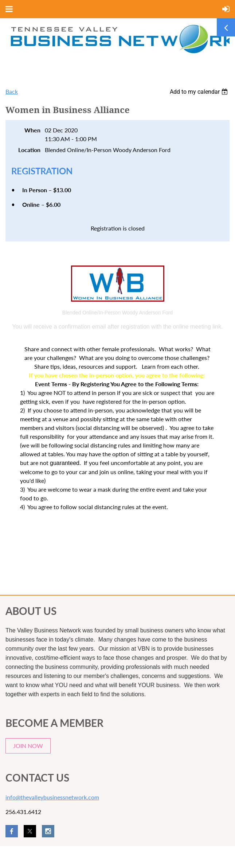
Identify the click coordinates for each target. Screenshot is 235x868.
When (32, 130)
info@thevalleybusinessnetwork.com (52, 797)
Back (12, 91)
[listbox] (200, 92)
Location (29, 150)
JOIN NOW (28, 746)
